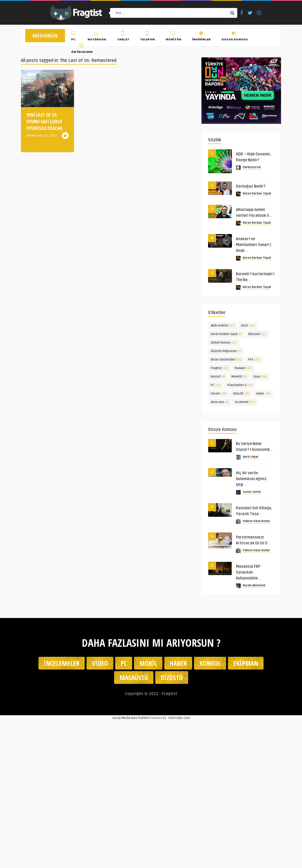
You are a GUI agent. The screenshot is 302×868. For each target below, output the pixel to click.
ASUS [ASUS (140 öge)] (248, 326)
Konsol (210, 663)
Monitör (173, 37)
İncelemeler (62, 663)
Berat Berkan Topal (257, 194)
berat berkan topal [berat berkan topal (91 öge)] (226, 334)
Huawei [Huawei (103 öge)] (243, 368)
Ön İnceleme (82, 49)
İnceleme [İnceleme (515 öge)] (245, 402)
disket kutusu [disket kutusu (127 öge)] (224, 343)
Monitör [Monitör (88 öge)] (239, 377)
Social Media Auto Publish (131, 718)
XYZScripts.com (179, 718)
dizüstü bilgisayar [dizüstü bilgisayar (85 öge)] (226, 351)
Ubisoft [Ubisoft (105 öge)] (241, 394)
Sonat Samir (252, 492)
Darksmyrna (252, 167)
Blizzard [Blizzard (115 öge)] (257, 334)
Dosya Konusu (235, 37)
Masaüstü (134, 678)
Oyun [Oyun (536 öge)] (260, 377)
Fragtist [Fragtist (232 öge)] (219, 368)
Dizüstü (172, 678)
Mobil (148, 663)
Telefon (147, 37)
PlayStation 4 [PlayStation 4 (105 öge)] (240, 385)
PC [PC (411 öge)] (216, 385)
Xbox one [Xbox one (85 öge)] (220, 402)
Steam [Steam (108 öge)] (219, 394)
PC (74, 37)
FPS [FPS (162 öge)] (254, 360)
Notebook (97, 37)
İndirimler (201, 37)
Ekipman (246, 663)
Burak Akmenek (254, 585)
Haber (178, 663)
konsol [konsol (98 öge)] (218, 377)
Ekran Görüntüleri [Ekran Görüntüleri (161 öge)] (226, 360)
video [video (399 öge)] (263, 394)
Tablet (123, 37)
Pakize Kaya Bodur (256, 521)
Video (100, 663)
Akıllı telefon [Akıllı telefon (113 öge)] (223, 326)
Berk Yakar (251, 457)
